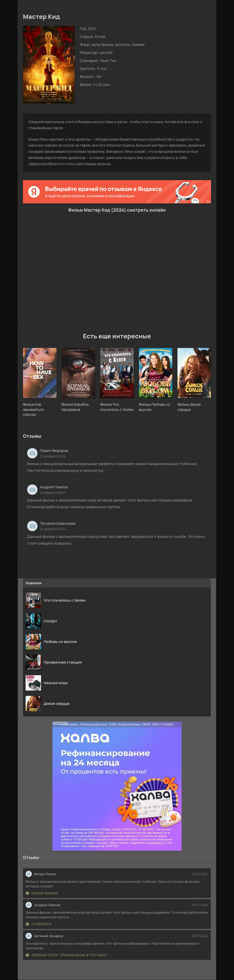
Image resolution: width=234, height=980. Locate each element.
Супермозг (39, 924)
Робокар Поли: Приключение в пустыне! (66, 955)
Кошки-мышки (42, 893)
